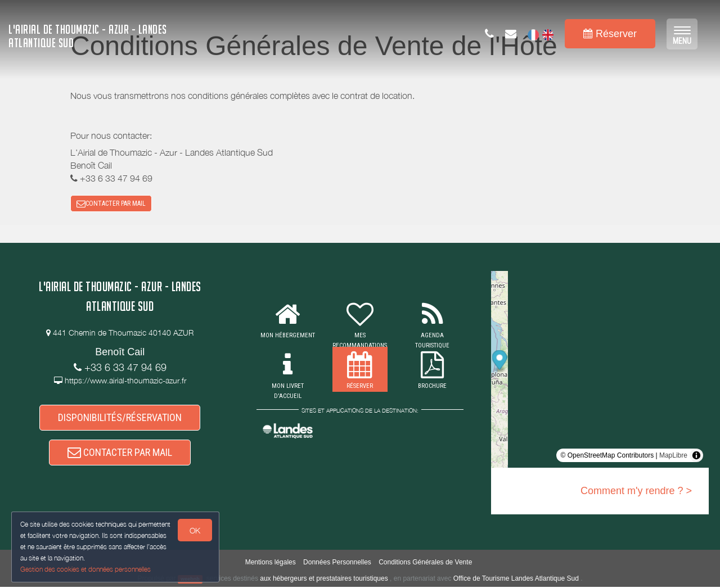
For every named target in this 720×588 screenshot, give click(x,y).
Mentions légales (271, 563)
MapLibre (673, 456)
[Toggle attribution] (696, 456)
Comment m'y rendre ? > (636, 491)
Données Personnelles (337, 563)
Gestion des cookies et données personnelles (85, 569)
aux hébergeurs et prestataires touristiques (324, 579)
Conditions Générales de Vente (425, 563)
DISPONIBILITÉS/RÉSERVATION (120, 418)
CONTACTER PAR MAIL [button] (111, 203)
